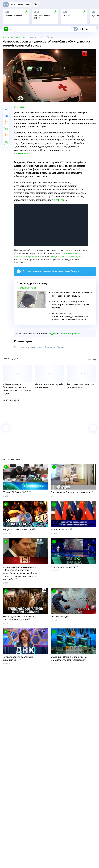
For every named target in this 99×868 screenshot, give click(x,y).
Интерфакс (22, 154)
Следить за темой (28, 288)
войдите (52, 334)
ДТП (16, 107)
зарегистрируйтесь (71, 334)
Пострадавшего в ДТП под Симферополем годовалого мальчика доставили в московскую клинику (71, 317)
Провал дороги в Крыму (14, 37)
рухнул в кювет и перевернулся (66, 256)
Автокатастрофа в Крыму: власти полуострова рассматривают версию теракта (71, 305)
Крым (23, 107)
